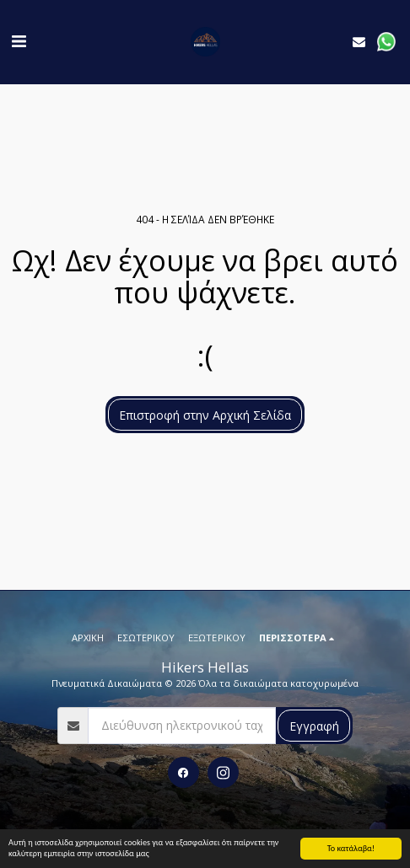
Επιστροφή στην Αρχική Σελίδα (205, 415)
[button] (19, 41)
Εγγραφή (314, 726)
